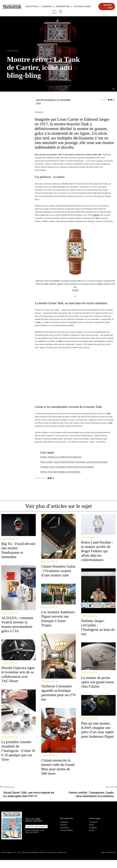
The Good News (82, 7)
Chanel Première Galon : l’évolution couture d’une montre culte (58, 571)
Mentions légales (7, 852)
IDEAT (103, 852)
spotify (92, 830)
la (96, 215)
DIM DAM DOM (111, 852)
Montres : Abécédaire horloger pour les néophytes (60, 472)
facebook (93, 822)
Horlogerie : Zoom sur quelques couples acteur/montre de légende (67, 467)
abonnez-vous (108, 6)
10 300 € (75, 290)
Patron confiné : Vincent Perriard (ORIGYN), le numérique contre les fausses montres (74, 462)
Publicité (42, 852)
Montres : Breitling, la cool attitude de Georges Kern (61, 457)
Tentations (31, 7)
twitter (92, 825)
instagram (93, 828)
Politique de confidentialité (30, 852)
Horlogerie (13, 51)
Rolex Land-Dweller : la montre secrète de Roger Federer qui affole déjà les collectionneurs (97, 551)
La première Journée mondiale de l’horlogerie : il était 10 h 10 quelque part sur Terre (18, 751)
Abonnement (62, 852)
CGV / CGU (17, 852)
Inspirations (63, 7)
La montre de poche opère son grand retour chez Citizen (98, 682)
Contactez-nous (51, 852)
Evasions (47, 7)
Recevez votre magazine (36, 827)
